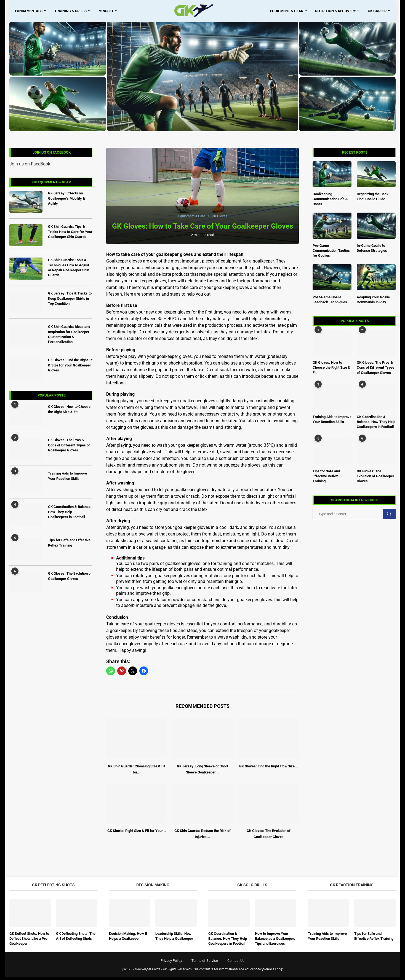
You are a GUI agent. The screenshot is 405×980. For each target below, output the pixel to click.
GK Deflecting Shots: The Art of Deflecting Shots (76, 939)
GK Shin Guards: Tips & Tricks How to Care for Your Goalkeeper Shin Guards (70, 235)
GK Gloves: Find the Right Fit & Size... (269, 769)
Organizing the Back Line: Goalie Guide (373, 199)
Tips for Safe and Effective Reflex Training (326, 479)
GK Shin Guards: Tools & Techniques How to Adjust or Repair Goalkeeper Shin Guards (69, 271)
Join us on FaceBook (30, 167)
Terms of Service (205, 963)
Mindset (106, 11)
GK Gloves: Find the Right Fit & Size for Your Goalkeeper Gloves (70, 368)
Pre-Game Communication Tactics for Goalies (331, 253)
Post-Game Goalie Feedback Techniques (330, 302)
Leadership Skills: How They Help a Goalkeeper (174, 939)
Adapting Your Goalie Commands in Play (373, 302)
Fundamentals (29, 11)
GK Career (377, 11)
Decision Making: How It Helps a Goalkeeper (128, 939)
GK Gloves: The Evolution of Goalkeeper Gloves (375, 479)
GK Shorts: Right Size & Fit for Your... (137, 834)
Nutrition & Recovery (335, 11)
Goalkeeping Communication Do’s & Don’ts (330, 202)
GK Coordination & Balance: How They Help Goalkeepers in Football (376, 425)
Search (389, 517)
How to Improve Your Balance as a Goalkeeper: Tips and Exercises (275, 941)
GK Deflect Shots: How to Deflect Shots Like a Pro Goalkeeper (29, 941)
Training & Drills (70, 11)
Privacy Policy (171, 963)
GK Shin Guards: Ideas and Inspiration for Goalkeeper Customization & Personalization (69, 337)
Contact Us (236, 963)
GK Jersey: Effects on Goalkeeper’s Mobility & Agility (67, 201)
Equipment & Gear (287, 11)
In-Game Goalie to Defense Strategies (372, 251)
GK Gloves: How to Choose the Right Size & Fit (331, 370)
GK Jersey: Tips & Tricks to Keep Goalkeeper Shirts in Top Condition (70, 301)
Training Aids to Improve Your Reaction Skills (332, 422)
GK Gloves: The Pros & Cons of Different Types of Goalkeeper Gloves (376, 370)
